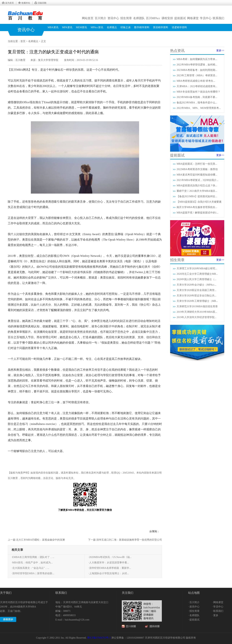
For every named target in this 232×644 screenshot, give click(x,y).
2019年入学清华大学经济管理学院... (197, 317)
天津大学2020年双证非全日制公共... (197, 296)
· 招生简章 (194, 611)
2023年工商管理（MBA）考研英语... (197, 75)
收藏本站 (26, 3)
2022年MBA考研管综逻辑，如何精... (197, 65)
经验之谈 (126, 27)
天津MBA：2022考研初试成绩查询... (197, 86)
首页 (23, 41)
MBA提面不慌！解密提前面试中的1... (197, 213)
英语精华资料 (161, 27)
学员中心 (206, 18)
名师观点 (112, 27)
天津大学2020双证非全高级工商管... (197, 290)
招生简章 (126, 18)
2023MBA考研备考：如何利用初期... (197, 70)
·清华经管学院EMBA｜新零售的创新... (33, 573)
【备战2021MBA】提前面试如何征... (197, 196)
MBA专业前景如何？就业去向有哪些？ (198, 92)
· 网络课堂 (218, 602)
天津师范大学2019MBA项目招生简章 (197, 306)
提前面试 (180, 18)
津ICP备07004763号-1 (99, 638)
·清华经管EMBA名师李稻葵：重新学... (110, 568)
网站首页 (88, 18)
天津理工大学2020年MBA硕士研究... (197, 268)
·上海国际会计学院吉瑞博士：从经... (109, 573)
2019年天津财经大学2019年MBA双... (197, 312)
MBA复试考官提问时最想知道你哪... (197, 175)
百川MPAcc (153, 18)
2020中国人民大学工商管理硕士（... (197, 279)
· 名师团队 (194, 615)
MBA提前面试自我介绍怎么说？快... (197, 186)
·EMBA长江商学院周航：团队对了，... (33, 557)
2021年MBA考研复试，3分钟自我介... (197, 180)
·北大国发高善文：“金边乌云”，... (30, 568)
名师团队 (139, 18)
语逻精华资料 (179, 27)
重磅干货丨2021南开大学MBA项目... (197, 191)
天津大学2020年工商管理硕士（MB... (197, 301)
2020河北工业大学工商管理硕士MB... (197, 274)
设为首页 (10, 3)
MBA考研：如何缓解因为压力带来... (197, 59)
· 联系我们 (218, 611)
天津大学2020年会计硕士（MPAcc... (196, 285)
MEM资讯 (81, 27)
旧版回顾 (42, 3)
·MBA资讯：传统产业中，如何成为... (32, 563)
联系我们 (218, 18)
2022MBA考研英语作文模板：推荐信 (197, 169)
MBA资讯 (53, 27)
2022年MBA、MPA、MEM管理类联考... (199, 108)
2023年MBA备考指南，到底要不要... (197, 97)
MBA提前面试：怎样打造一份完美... (197, 164)
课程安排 (167, 18)
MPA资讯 (67, 27)
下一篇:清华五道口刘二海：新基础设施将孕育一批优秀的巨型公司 (125, 540)
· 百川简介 (194, 602)
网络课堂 (193, 18)
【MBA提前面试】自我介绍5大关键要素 (199, 202)
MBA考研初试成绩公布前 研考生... (196, 81)
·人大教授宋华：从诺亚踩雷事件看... (109, 563)
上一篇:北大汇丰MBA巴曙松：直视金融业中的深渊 (36, 540)
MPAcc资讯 (97, 27)
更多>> (220, 51)
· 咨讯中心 (194, 607)
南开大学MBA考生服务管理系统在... (197, 207)
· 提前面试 (194, 620)
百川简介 (100, 18)
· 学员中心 (218, 607)
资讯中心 (113, 18)
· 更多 (215, 615)
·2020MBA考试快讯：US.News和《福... (110, 557)
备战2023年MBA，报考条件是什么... (197, 103)
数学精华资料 (142, 27)
